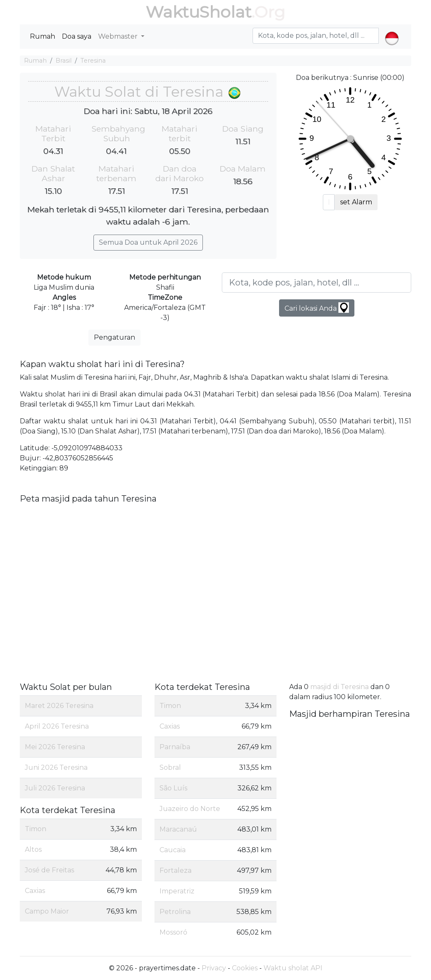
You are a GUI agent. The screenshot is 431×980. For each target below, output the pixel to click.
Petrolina (175, 912)
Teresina (93, 61)
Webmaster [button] (119, 36)
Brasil (64, 61)
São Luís (173, 788)
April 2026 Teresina (57, 726)
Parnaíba (175, 747)
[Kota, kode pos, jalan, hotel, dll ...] (317, 283)
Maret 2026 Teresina (59, 706)
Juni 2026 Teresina (56, 767)
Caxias (35, 891)
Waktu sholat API (293, 968)
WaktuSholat (198, 12)
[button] (392, 31)
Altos (33, 849)
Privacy (214, 968)
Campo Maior (47, 911)
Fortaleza (176, 870)
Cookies (245, 968)
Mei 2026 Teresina (55, 747)
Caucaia (173, 850)
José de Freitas (49, 870)
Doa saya (77, 36)
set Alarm (356, 202)
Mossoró (173, 932)
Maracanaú (178, 829)
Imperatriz (177, 891)
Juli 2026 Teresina (55, 788)
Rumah (43, 36)
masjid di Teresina (339, 687)
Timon (36, 829)
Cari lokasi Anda (317, 308)
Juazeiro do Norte (190, 809)
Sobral (170, 767)
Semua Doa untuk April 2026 (148, 242)
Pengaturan (114, 337)
